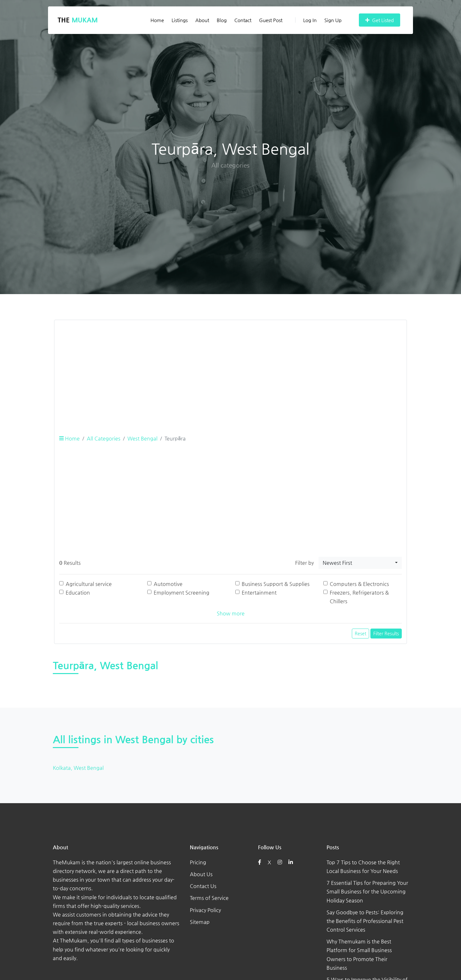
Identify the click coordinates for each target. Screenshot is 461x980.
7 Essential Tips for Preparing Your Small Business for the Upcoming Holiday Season (367, 891)
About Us (201, 874)
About (202, 20)
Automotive (168, 584)
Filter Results (386, 633)
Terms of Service (209, 898)
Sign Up (333, 20)
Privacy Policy (205, 910)
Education (78, 593)
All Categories (104, 438)
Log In (306, 20)
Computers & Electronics (359, 584)
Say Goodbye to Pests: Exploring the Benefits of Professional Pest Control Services (365, 921)
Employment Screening (182, 593)
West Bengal (142, 438)
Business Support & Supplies (276, 584)
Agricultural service (89, 584)
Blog (222, 20)
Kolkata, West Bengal (78, 768)
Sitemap (200, 922)
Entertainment (259, 593)
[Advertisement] (230, 370)
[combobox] (360, 563)
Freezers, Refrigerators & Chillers (359, 597)
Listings (180, 20)
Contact (243, 20)
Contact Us (203, 886)
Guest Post (271, 20)
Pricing (198, 862)
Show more (231, 613)
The (78, 20)
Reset (360, 633)
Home (157, 20)
